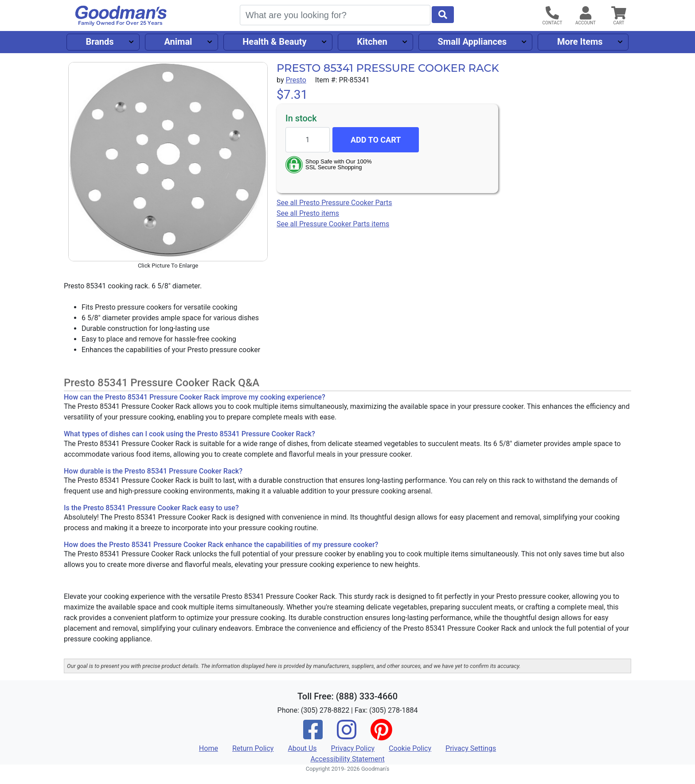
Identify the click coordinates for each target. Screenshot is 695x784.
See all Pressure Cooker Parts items (333, 224)
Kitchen (372, 42)
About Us (302, 748)
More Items (580, 42)
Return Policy (253, 748)
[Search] (335, 15)
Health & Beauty (274, 42)
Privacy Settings (471, 748)
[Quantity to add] (308, 140)
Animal (178, 42)
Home (209, 748)
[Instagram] (347, 735)
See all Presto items (308, 213)
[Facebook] (313, 735)
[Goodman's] (121, 16)
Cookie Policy (410, 748)
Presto (296, 80)
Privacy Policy (353, 748)
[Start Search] (443, 15)
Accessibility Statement (347, 759)
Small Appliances (472, 42)
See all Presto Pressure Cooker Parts (334, 203)
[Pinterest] (381, 735)
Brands (100, 42)
